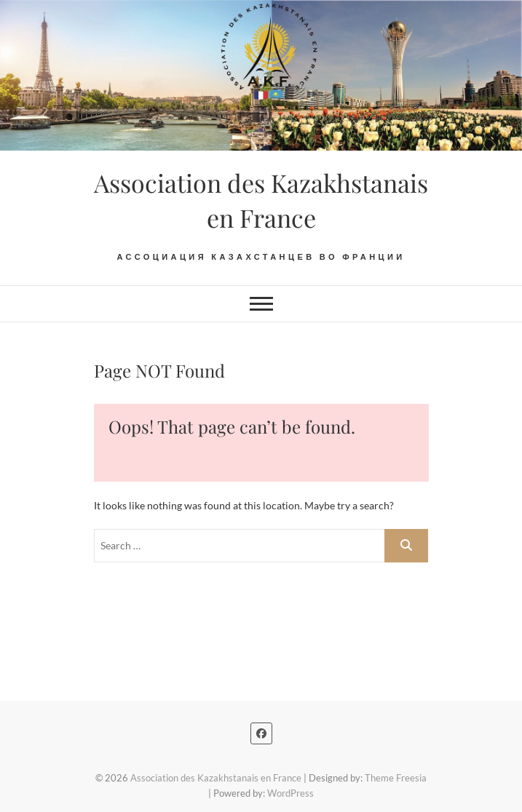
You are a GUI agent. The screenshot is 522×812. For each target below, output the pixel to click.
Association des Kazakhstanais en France (261, 200)
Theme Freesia (396, 778)
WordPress (290, 793)
